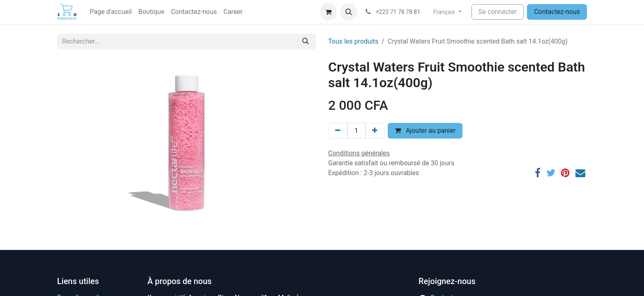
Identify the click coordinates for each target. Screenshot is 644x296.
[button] (349, 12)
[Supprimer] (338, 131)
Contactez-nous (557, 12)
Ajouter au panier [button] (425, 131)
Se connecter (498, 12)
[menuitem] (111, 12)
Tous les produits (353, 41)
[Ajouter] (375, 131)
